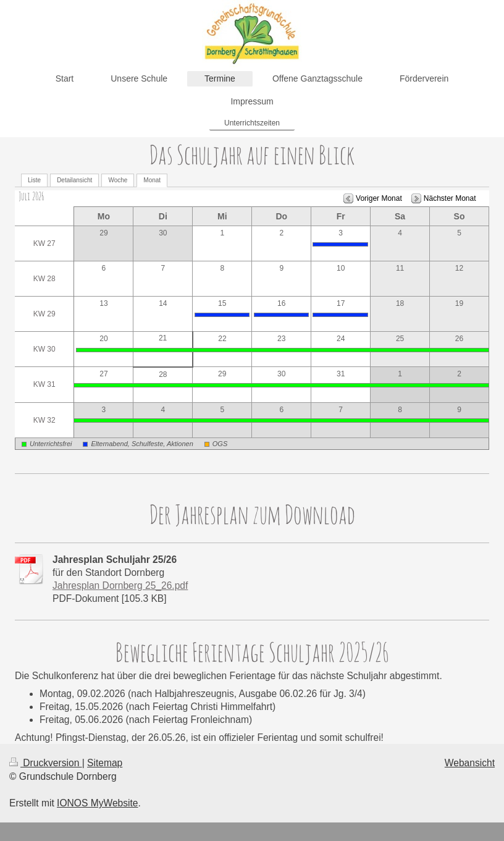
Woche (118, 180)
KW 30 (44, 349)
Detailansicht (74, 180)
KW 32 (44, 420)
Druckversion (46, 763)
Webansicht (470, 763)
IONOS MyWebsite (97, 803)
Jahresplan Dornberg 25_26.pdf (120, 585)
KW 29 (44, 314)
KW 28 (44, 279)
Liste (34, 180)
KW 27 (44, 243)
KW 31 (44, 384)
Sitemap (105, 763)
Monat (152, 180)
